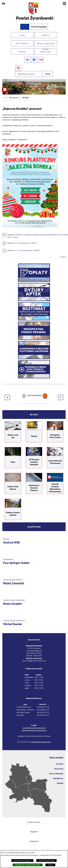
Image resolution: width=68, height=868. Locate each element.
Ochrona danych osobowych (22, 861)
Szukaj (48, 74)
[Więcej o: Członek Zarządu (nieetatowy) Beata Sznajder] (30, 602)
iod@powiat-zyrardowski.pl (41, 742)
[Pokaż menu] (64, 4)
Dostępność (34, 841)
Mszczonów (59, 768)
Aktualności (14, 97)
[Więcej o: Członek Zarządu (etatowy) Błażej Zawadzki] (30, 582)
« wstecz (63, 256)
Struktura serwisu (34, 822)
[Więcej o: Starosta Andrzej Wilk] (30, 541)
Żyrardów (60, 763)
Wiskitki (60, 783)
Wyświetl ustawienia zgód (46, 861)
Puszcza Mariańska (56, 773)
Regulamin (34, 831)
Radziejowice (58, 778)
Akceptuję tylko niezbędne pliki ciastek (28, 865)
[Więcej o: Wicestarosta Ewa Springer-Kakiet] (30, 561)
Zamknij (50, 865)
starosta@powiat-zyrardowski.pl (34, 728)
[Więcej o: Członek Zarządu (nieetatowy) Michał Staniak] (30, 622)
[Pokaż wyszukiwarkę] (18, 68)
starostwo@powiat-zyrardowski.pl (34, 730)
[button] (4, 4)
